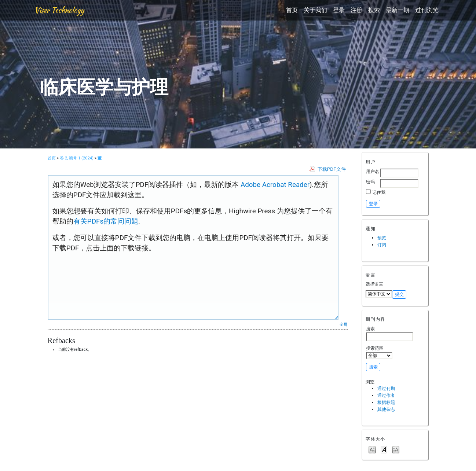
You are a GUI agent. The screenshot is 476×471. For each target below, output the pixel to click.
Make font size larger (396, 449)
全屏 (344, 324)
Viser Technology (59, 10)
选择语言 (374, 284)
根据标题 (386, 402)
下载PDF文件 (332, 169)
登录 (339, 10)
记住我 (379, 192)
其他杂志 (386, 409)
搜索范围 (379, 352)
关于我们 (315, 10)
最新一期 (398, 10)
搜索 (374, 10)
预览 (382, 238)
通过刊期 (386, 388)
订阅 (382, 245)
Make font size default (384, 449)
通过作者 (386, 395)
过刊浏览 (427, 10)
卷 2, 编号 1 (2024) (77, 158)
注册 (356, 10)
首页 (292, 10)
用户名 (373, 171)
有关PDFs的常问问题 (106, 221)
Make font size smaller (372, 449)
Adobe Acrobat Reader (274, 185)
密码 (370, 182)
